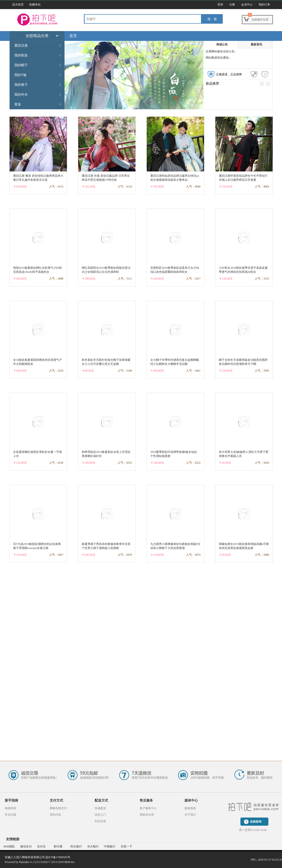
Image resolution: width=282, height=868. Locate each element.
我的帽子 (21, 65)
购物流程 (11, 808)
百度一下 (126, 846)
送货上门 (100, 815)
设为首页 (18, 5)
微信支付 (26, 846)
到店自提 (100, 821)
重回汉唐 (21, 46)
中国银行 (110, 846)
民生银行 (76, 846)
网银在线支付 (58, 808)
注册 (232, 5)
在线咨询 (256, 822)
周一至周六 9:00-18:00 (253, 830)
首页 (73, 36)
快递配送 (100, 808)
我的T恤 (20, 75)
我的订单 (264, 5)
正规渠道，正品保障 (229, 74)
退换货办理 (147, 815)
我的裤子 (21, 85)
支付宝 (41, 846)
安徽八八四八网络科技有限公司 (25, 857)
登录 (220, 5)
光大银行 (93, 846)
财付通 (58, 846)
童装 (18, 104)
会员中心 (247, 5)
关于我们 (190, 815)
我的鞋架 (21, 55)
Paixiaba (24, 862)
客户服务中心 (148, 808)
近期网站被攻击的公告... (221, 51)
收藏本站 (35, 5)
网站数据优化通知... (218, 58)
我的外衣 (21, 95)
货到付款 (55, 815)
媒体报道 (190, 808)
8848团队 (9, 846)
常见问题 (11, 815)
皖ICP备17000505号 (58, 857)
